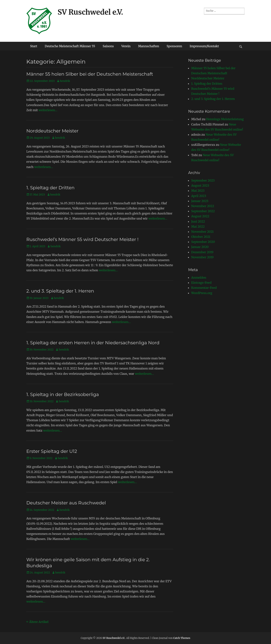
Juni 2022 (198, 221)
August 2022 (200, 216)
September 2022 (203, 211)
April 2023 (199, 196)
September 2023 (203, 180)
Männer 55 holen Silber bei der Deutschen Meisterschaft (90, 74)
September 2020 (203, 242)
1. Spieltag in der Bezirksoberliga (63, 394)
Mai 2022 (198, 227)
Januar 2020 (200, 247)
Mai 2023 (198, 191)
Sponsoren (174, 46)
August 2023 (200, 186)
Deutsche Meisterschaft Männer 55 (70, 46)
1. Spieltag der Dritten (50, 188)
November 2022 (203, 206)
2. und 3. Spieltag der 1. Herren (60, 291)
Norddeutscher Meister (52, 131)
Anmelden (199, 278)
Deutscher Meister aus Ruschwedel (66, 503)
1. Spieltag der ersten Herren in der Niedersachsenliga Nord (93, 343)
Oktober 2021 (201, 237)
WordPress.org (202, 293)
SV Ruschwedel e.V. (90, 12)
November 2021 (202, 232)
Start (34, 46)
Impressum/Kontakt (204, 46)
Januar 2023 (200, 201)
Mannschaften (149, 46)
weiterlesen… (48, 110)
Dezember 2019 (202, 252)
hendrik (65, 81)
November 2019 (202, 257)
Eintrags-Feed (201, 283)
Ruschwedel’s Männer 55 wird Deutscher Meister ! (82, 239)
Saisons (108, 46)
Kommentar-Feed (204, 288)
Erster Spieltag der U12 (52, 451)
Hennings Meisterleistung (225, 119)
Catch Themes (182, 638)
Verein (126, 46)
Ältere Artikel (37, 622)
